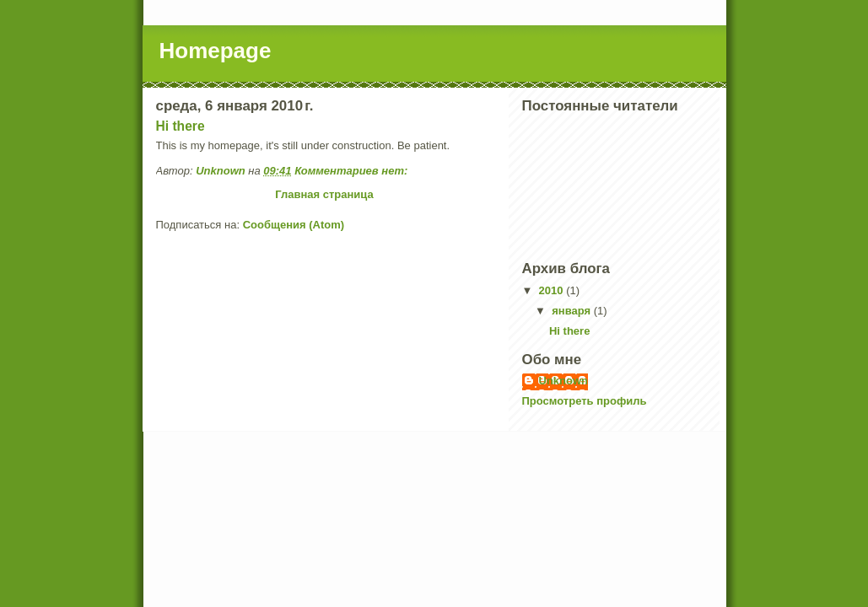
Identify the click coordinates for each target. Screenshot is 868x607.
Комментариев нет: (353, 171)
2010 (553, 290)
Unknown (564, 381)
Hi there (181, 126)
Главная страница (324, 194)
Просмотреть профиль (585, 401)
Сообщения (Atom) (294, 225)
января (572, 311)
